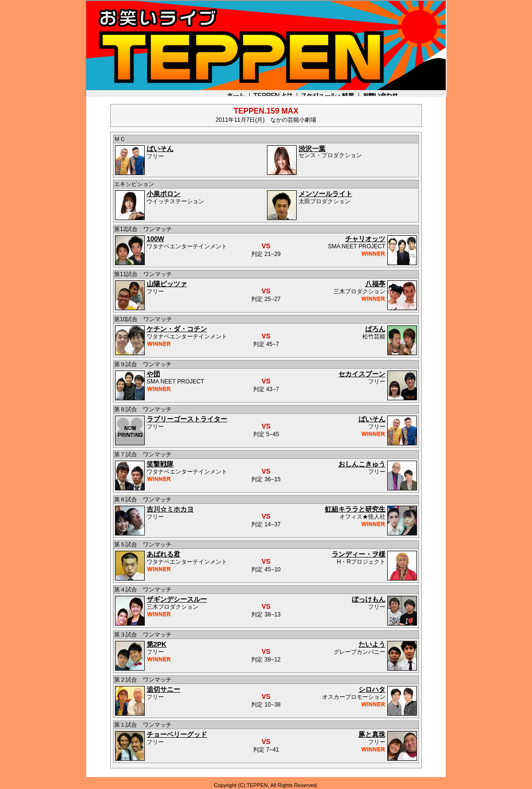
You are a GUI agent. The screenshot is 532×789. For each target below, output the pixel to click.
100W (156, 239)
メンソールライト (325, 194)
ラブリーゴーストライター (187, 419)
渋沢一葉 (312, 149)
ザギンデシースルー (177, 599)
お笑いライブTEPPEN (266, 48)
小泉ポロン (163, 194)
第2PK (156, 644)
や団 (153, 374)
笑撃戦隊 (160, 464)
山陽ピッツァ (167, 284)
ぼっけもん (369, 599)
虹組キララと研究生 (355, 509)
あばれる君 (163, 554)
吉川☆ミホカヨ (170, 509)
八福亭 (375, 284)
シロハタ (372, 689)
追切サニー (163, 689)
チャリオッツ (365, 239)
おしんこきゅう (362, 464)
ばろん (375, 329)
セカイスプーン (362, 374)
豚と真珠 (372, 734)
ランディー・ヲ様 (359, 554)
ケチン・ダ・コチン (177, 329)
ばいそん (160, 149)
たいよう (372, 644)
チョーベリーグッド (177, 734)
